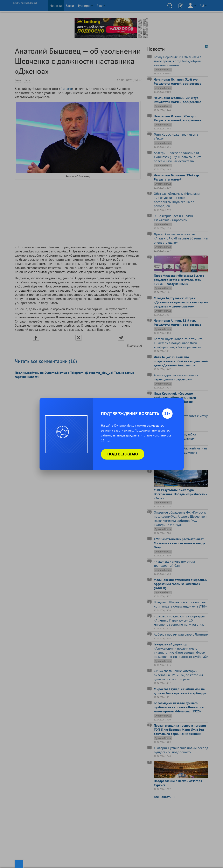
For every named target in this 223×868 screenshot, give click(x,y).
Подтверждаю (123, 454)
